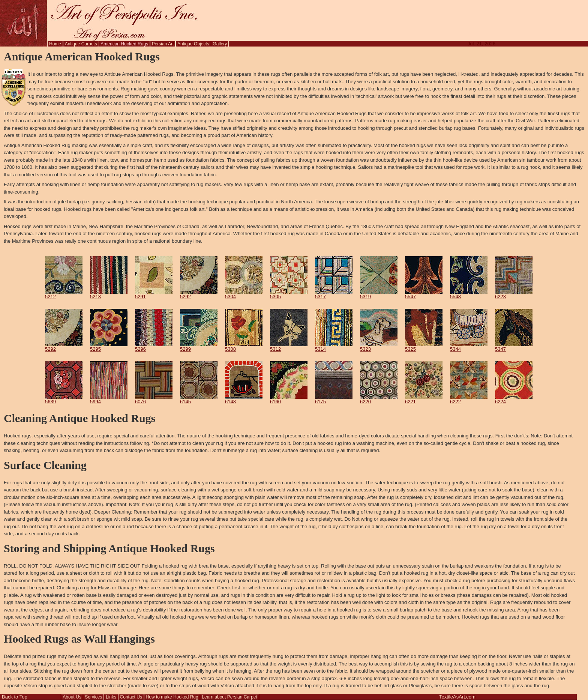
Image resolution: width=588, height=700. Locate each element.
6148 (244, 399)
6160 (289, 399)
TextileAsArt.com (457, 697)
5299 (199, 347)
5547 (424, 294)
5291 (154, 294)
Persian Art (163, 44)
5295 (109, 347)
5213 (109, 294)
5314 (334, 347)
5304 (244, 294)
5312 (289, 347)
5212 (64, 294)
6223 (514, 294)
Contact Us (131, 697)
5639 (64, 399)
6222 (469, 399)
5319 (379, 294)
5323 (379, 347)
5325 (424, 347)
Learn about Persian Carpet (229, 697)
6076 (154, 399)
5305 (289, 294)
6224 (514, 399)
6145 (199, 399)
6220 (379, 399)
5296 (154, 347)
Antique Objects (193, 44)
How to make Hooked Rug (172, 697)
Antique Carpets (81, 44)
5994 (109, 399)
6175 (334, 399)
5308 (244, 347)
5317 (334, 294)
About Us (72, 697)
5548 (469, 294)
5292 (199, 294)
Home (55, 44)
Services (93, 697)
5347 (514, 347)
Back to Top (15, 697)
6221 (424, 399)
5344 (469, 347)
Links (111, 697)
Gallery (220, 44)
